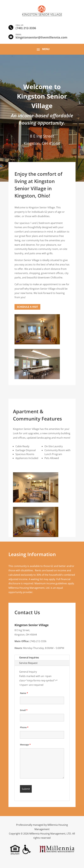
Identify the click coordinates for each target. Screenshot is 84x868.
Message (25, 745)
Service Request (28, 663)
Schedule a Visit (27, 307)
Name (24, 693)
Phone (24, 727)
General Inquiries (29, 658)
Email (24, 710)
